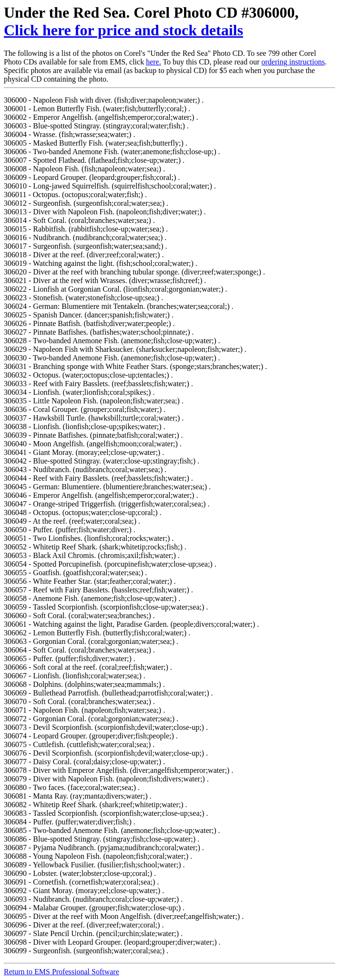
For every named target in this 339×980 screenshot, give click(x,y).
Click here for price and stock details (123, 30)
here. (154, 62)
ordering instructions (293, 62)
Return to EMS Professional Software (62, 972)
